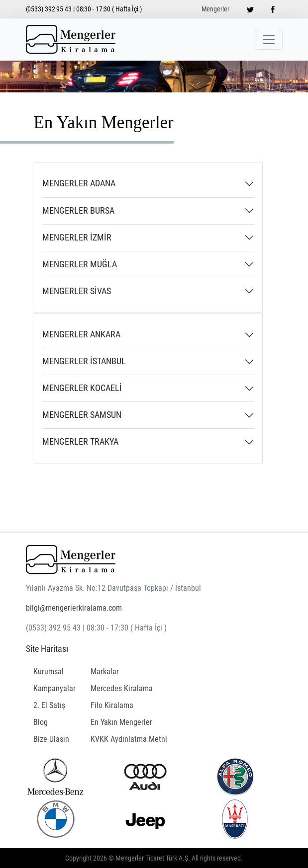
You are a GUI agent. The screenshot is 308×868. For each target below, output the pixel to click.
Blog (41, 722)
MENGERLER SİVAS (77, 291)
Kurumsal (49, 671)
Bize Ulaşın (51, 739)
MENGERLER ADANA (79, 183)
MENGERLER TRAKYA (80, 442)
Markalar (105, 671)
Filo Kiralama (112, 705)
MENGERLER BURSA (78, 211)
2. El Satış (49, 705)
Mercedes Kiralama (122, 688)
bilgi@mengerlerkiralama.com (74, 608)
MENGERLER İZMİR (77, 237)
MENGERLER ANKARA (81, 334)
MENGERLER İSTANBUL (84, 361)
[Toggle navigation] (269, 40)
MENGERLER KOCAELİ (82, 388)
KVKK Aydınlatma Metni (129, 739)
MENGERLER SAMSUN (82, 415)
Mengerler (215, 9)
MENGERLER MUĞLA (80, 264)
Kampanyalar (54, 688)
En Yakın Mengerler (121, 722)
